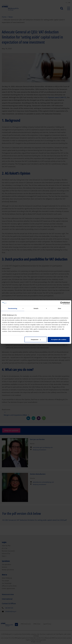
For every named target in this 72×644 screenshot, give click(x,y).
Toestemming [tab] (13, 308)
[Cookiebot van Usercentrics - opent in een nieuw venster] (62, 303)
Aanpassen (36, 339)
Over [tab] (59, 308)
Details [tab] (36, 308)
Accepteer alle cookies (59, 339)
